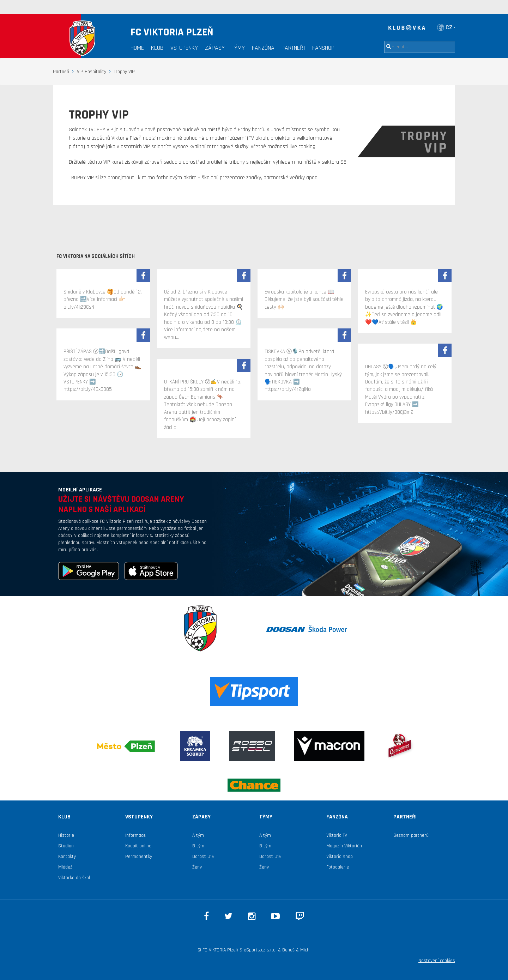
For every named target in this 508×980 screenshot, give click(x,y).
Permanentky (139, 857)
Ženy (197, 867)
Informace (135, 835)
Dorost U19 (203, 857)
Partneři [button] (293, 48)
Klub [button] (157, 48)
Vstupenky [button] (184, 48)
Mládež (65, 867)
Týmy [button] (238, 48)
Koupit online (138, 846)
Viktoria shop (340, 857)
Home (137, 48)
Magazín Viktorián (344, 846)
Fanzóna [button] (263, 48)
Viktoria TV (337, 835)
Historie (66, 835)
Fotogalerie (338, 867)
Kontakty (67, 857)
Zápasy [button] (215, 48)
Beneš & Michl (296, 950)
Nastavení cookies (437, 961)
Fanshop (323, 48)
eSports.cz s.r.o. (260, 950)
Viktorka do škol (74, 878)
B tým (198, 846)
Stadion (66, 846)
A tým (198, 835)
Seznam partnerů (411, 835)
